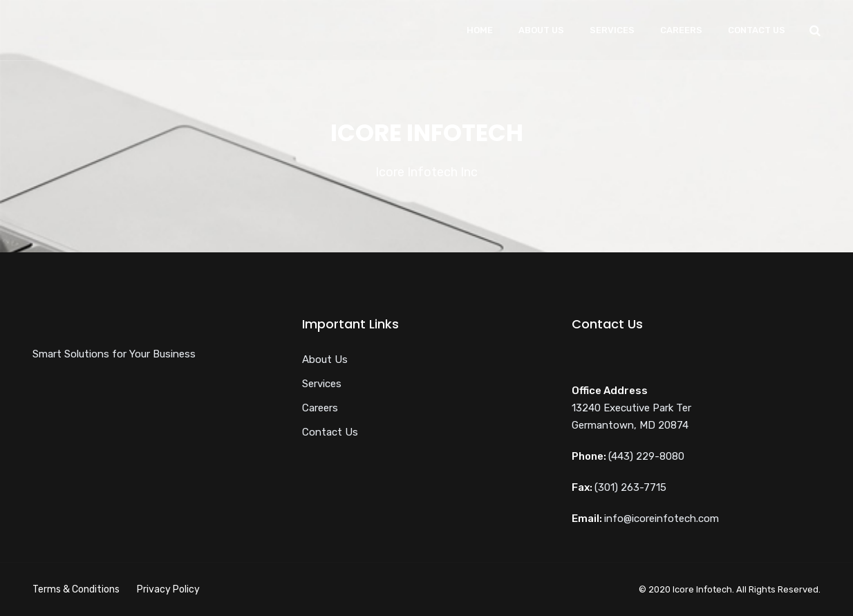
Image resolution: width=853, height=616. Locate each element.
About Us (541, 30)
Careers (681, 30)
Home (480, 30)
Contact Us (757, 30)
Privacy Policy (168, 589)
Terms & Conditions (76, 589)
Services (612, 30)
